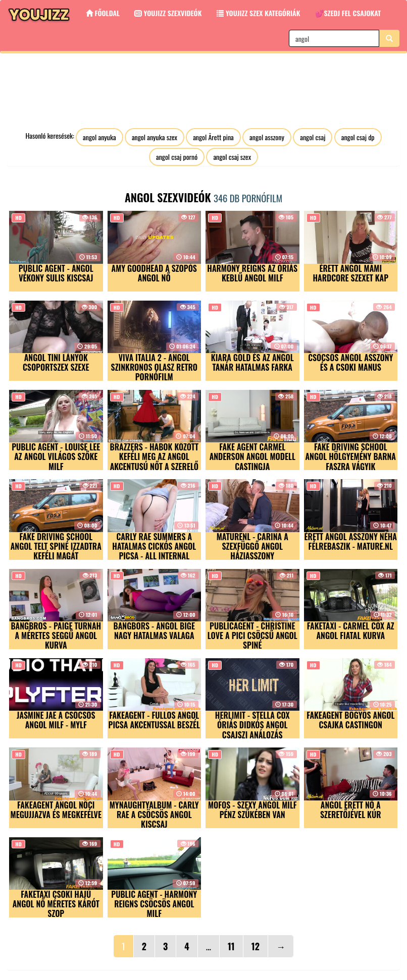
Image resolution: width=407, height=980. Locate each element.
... (209, 946)
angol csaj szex (232, 157)
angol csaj (313, 137)
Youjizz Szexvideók (168, 13)
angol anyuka (99, 137)
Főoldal (103, 13)
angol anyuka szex (155, 137)
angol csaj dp (358, 137)
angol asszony (267, 137)
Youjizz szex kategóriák (258, 13)
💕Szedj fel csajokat (348, 13)
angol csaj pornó (177, 157)
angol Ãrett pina (213, 137)
